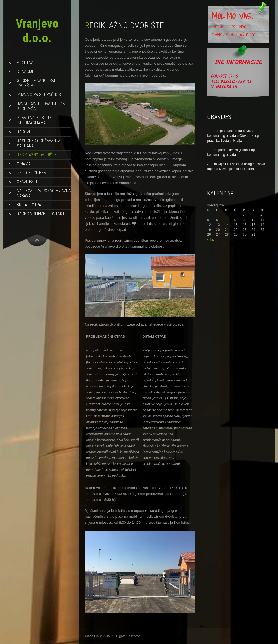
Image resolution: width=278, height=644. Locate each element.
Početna (25, 63)
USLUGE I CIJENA (31, 173)
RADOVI (23, 132)
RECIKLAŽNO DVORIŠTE (37, 155)
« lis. (211, 239)
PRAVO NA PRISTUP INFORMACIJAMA (34, 120)
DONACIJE (26, 72)
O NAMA (24, 164)
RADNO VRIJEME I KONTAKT (41, 214)
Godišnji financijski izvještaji (36, 83)
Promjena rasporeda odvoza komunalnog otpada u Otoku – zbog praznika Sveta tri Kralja (233, 136)
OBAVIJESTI (27, 182)
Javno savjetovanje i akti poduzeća (42, 106)
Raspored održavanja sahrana (39, 143)
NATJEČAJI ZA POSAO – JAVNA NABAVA (44, 193)
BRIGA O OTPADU (31, 205)
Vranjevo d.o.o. (37, 31)
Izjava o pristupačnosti (40, 95)
